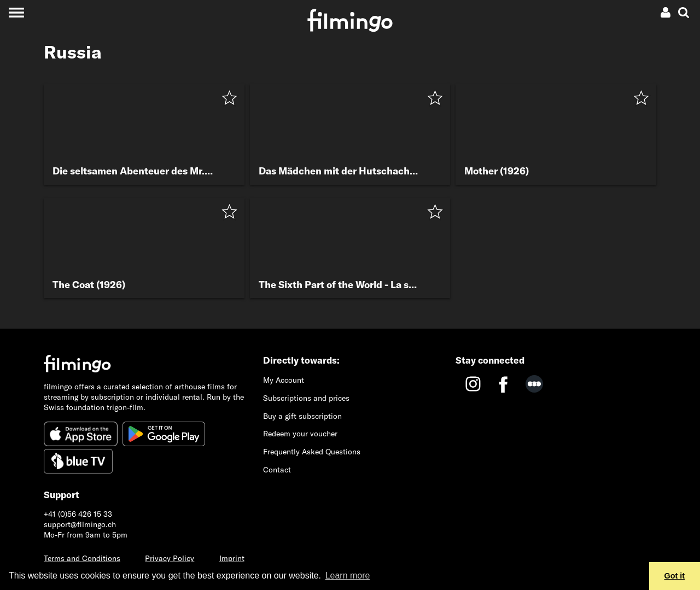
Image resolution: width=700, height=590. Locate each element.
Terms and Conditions (82, 558)
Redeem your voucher (300, 434)
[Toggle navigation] (16, 12)
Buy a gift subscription (302, 416)
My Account (284, 380)
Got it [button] (675, 576)
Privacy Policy (170, 558)
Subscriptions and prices (306, 398)
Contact (277, 470)
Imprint (232, 558)
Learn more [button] (348, 576)
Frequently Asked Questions (312, 452)
